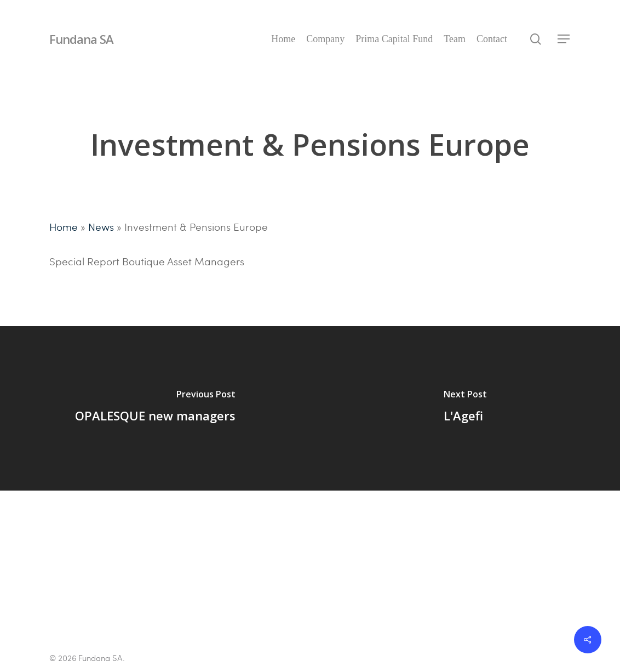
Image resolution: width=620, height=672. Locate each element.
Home (64, 226)
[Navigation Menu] (564, 39)
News (101, 226)
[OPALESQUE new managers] (155, 408)
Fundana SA (81, 39)
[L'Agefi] (465, 408)
